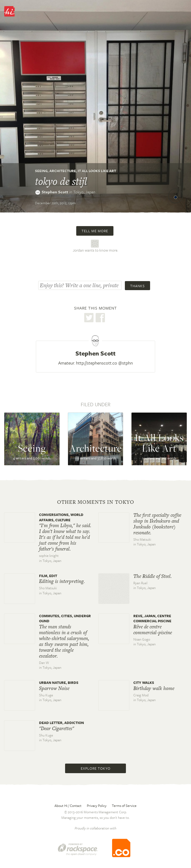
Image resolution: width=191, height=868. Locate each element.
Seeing (41, 171)
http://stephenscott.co (97, 363)
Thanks (137, 286)
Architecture (63, 171)
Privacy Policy (97, 806)
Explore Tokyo (96, 768)
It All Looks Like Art (97, 171)
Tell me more (95, 231)
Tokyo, (84, 192)
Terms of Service (124, 806)
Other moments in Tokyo (96, 502)
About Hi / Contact (68, 806)
